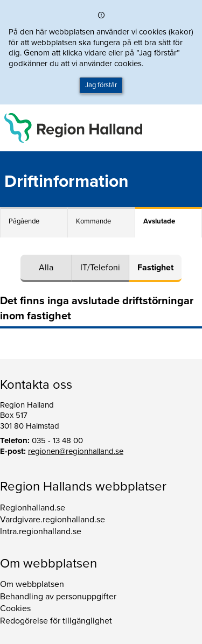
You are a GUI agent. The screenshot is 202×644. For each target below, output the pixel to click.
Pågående (24, 221)
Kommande (93, 221)
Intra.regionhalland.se (41, 531)
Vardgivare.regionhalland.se (53, 520)
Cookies (15, 608)
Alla (46, 268)
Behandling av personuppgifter (58, 597)
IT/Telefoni (100, 268)
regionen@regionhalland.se (76, 451)
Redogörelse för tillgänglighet (56, 621)
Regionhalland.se (33, 508)
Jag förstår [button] (101, 85)
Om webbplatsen (32, 584)
